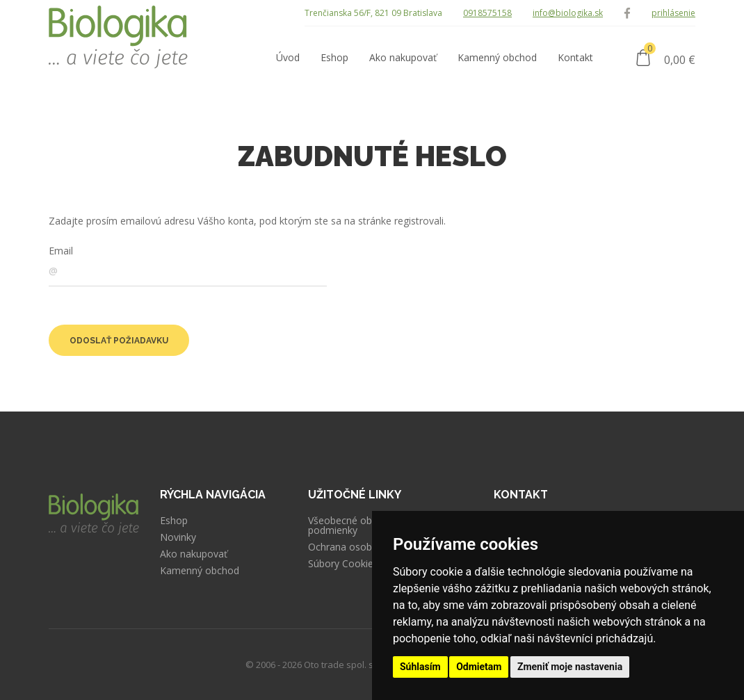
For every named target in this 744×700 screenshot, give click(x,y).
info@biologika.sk (568, 13)
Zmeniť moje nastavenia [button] (570, 667)
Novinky (178, 537)
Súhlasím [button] (420, 667)
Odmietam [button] (479, 667)
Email (61, 251)
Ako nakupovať (194, 554)
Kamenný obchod (200, 571)
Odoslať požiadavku (119, 341)
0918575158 (487, 13)
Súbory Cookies (343, 564)
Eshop (174, 521)
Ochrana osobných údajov (367, 547)
